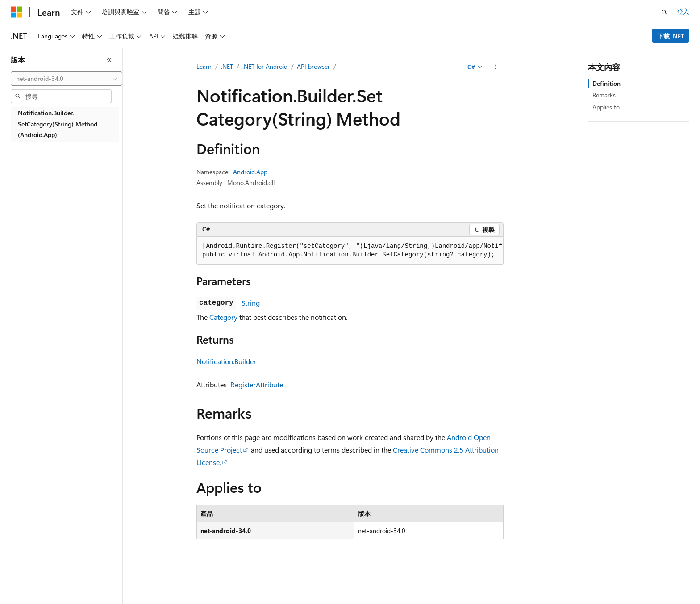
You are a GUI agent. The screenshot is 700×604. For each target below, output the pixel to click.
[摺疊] (109, 60)
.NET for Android (265, 66)
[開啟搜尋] (664, 12)
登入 (683, 11)
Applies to (606, 107)
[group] (350, 251)
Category (223, 317)
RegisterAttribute (257, 384)
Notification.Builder (226, 361)
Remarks (604, 95)
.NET (227, 66)
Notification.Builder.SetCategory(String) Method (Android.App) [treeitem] (58, 124)
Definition (606, 83)
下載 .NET (671, 36)
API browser (313, 66)
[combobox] (67, 79)
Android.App (250, 172)
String (251, 303)
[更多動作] (496, 67)
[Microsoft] (17, 12)
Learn (204, 66)
